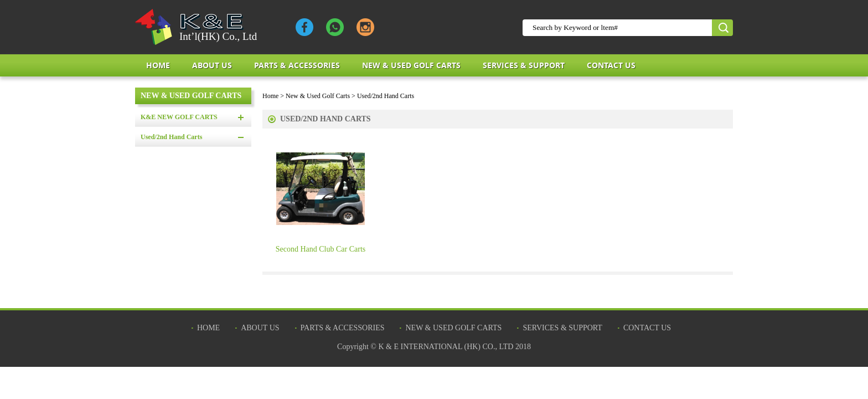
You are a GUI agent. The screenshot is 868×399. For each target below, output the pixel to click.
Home (158, 65)
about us (212, 65)
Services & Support (524, 65)
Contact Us (611, 65)
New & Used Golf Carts (411, 65)
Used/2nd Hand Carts (171, 137)
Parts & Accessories (297, 65)
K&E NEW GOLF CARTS (179, 117)
